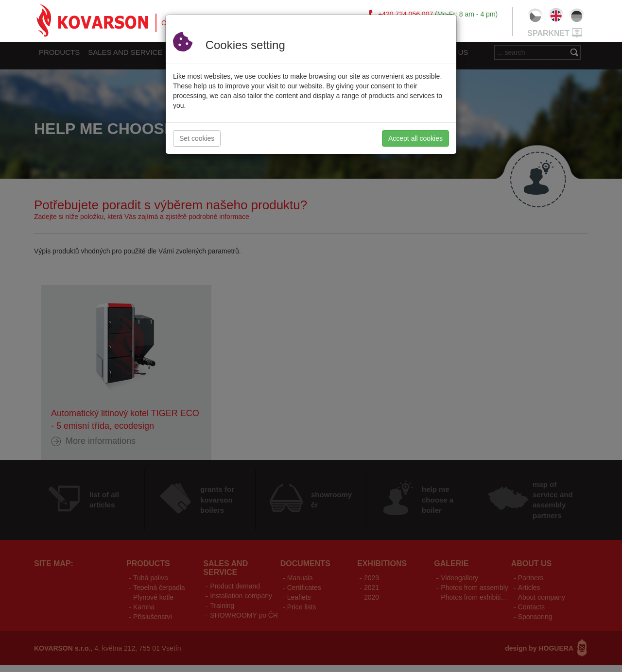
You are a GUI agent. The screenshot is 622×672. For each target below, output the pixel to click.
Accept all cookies (415, 138)
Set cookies (197, 138)
